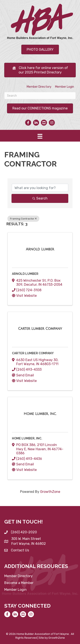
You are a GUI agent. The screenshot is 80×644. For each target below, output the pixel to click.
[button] (40, 49)
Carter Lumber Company (33, 353)
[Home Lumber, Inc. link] (40, 414)
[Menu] (40, 136)
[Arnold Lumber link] (40, 249)
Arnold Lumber (25, 274)
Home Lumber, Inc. (27, 438)
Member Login (65, 87)
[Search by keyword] (40, 188)
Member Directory (39, 87)
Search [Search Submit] (40, 198)
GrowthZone (50, 492)
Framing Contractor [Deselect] (23, 219)
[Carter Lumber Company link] (40, 329)
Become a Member (19, 583)
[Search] (40, 96)
